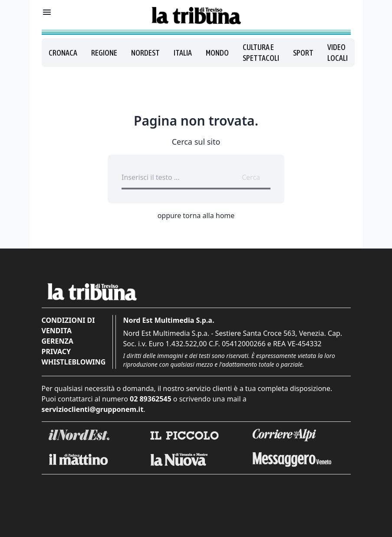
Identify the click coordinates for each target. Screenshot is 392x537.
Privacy (56, 351)
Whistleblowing (74, 362)
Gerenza (58, 341)
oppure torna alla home (196, 215)
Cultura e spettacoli (261, 53)
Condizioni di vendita (68, 325)
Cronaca (63, 53)
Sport (303, 53)
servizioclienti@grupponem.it (93, 409)
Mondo (217, 53)
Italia (183, 53)
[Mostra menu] (47, 12)
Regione (104, 53)
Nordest (145, 53)
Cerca (251, 177)
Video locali (338, 53)
